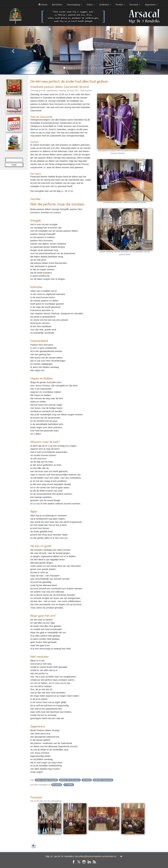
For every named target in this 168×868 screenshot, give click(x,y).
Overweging (74, 5)
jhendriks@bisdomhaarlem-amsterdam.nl (96, 856)
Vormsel (135, 5)
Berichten (57, 5)
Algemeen (151, 5)
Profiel (120, 5)
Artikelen (105, 5)
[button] (13, 50)
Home (43, 5)
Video (91, 5)
